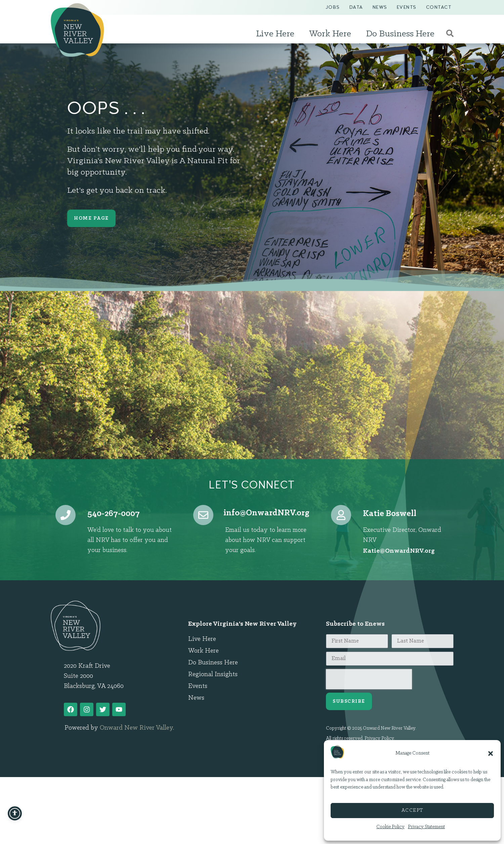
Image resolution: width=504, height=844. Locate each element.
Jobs (333, 7)
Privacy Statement (426, 827)
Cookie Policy (390, 827)
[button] (491, 754)
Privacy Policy (379, 739)
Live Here (277, 34)
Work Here (332, 34)
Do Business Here (402, 34)
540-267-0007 (114, 514)
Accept (412, 811)
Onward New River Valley (136, 805)
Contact (439, 7)
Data (356, 7)
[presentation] (369, 679)
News (380, 7)
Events (407, 7)
